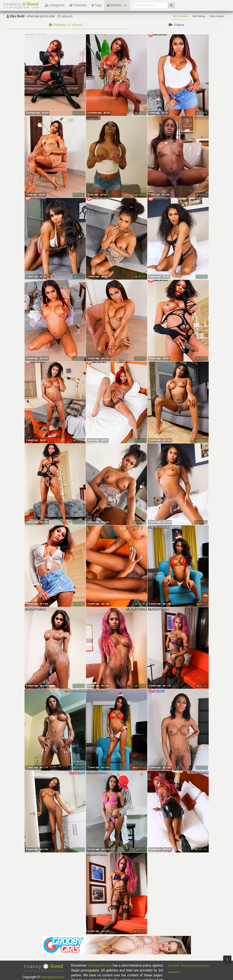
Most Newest (180, 16)
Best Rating (199, 16)
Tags (97, 5)
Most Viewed (217, 16)
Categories (55, 5)
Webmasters (174, 972)
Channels (78, 5)
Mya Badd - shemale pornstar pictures (189, 966)
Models (114, 5)
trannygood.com (52, 977)
